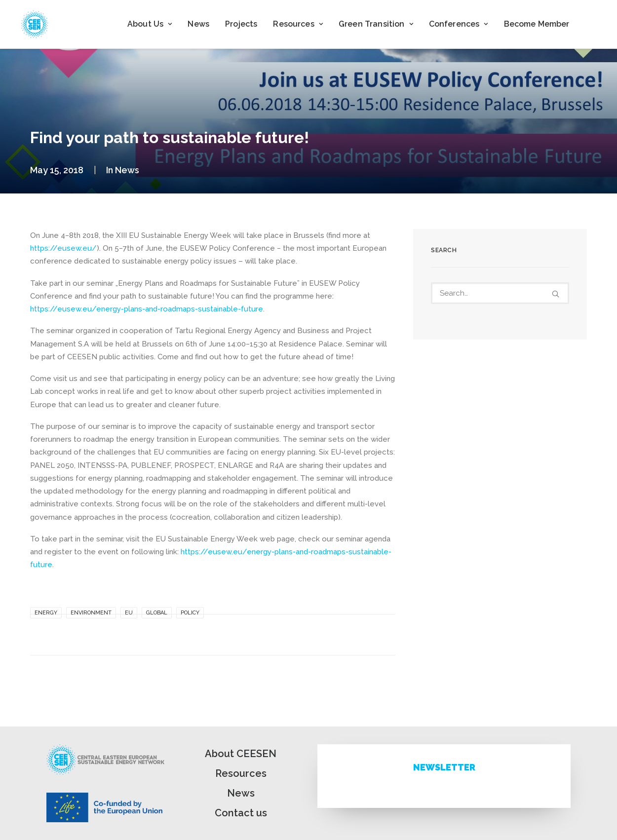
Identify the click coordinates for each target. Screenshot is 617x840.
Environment (91, 613)
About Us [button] (150, 24)
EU (129, 613)
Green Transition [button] (376, 24)
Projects (241, 24)
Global (157, 613)
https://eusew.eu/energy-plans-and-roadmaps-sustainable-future (147, 309)
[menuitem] (150, 24)
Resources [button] (298, 24)
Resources (241, 773)
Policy (190, 613)
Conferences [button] (459, 24)
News (198, 24)
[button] (556, 294)
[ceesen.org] (35, 24)
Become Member (537, 24)
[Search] (500, 293)
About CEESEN (241, 754)
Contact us (241, 813)
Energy (46, 613)
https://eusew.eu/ (63, 248)
